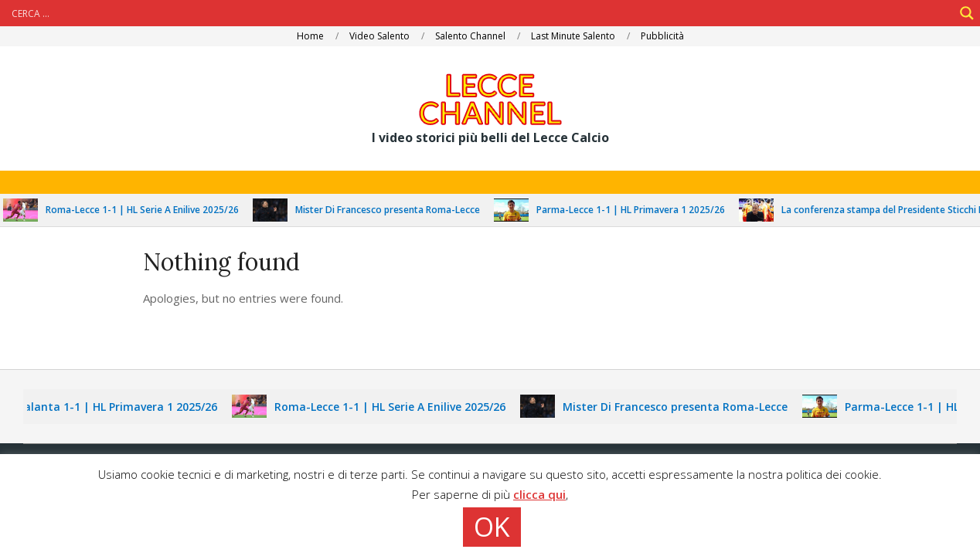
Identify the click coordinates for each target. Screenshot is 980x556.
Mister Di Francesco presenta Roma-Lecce (395, 210)
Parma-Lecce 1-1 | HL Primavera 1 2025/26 (638, 210)
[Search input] (481, 13)
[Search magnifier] (967, 13)
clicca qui (539, 494)
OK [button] (492, 527)
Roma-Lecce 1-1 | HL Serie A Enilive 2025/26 (149, 210)
